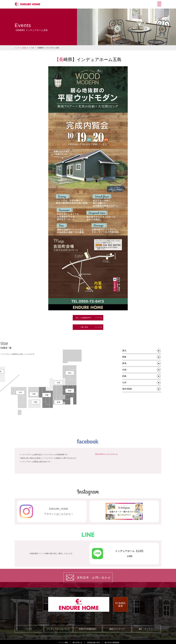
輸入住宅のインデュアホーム (106, 475)
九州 (33, 48)
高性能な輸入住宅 (93, 642)
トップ (17, 48)
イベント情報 (63, 642)
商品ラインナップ (117, 629)
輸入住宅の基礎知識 (112, 642)
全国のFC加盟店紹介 (88, 629)
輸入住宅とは (77, 642)
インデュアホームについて (58, 629)
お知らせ (25, 48)
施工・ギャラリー (146, 629)
